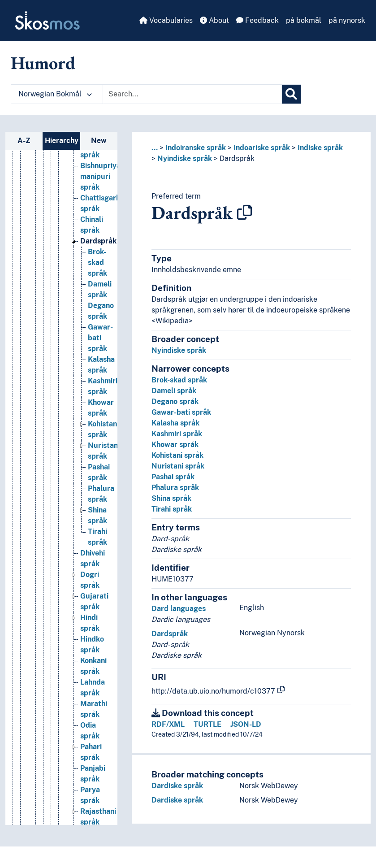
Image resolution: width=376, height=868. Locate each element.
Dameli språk (174, 391)
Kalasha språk (175, 423)
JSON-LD (246, 724)
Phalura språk (175, 488)
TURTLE (207, 724)
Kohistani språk (177, 455)
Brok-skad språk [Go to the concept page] (97, 324)
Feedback (257, 20)
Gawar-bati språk (181, 412)
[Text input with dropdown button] (192, 94)
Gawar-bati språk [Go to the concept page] (100, 399)
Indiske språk (320, 148)
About (214, 20)
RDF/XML (168, 724)
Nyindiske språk (185, 158)
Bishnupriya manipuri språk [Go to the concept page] (100, 238)
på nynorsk (347, 20)
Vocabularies (166, 20)
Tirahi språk (172, 509)
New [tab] (99, 141)
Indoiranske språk (196, 148)
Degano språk (175, 401)
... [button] (155, 148)
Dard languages (179, 609)
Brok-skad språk (179, 380)
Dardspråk (237, 158)
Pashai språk (173, 477)
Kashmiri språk (177, 434)
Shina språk (171, 498)
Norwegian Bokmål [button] (55, 94)
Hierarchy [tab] (62, 141)
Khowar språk (175, 445)
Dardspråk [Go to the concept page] (98, 302)
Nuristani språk (178, 466)
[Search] (291, 94)
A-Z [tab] (24, 141)
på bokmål (304, 20)
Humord (43, 63)
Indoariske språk (262, 148)
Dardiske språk (177, 786)
